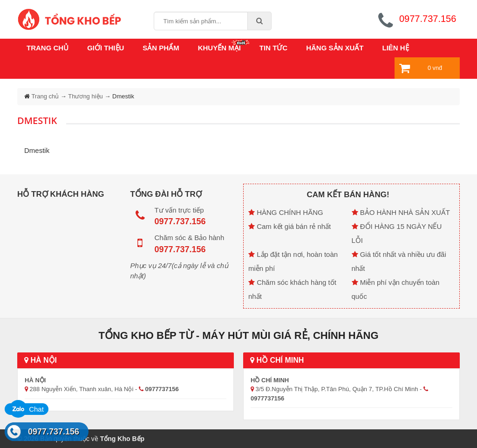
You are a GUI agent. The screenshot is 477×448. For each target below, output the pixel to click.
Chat (27, 409)
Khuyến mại (219, 48)
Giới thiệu (106, 48)
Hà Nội (41, 360)
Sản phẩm (161, 48)
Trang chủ (48, 48)
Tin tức (273, 48)
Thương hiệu (85, 96)
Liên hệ (396, 48)
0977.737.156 (54, 432)
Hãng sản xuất (335, 48)
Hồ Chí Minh (277, 360)
